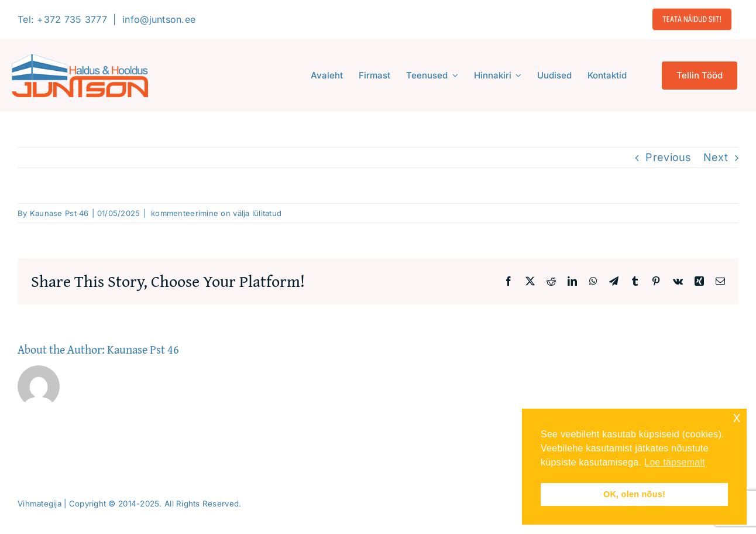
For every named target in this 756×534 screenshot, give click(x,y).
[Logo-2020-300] (80, 59)
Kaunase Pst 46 (59, 213)
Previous (668, 157)
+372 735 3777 (72, 19)
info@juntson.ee (159, 19)
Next (716, 157)
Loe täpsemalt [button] (675, 462)
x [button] (737, 417)
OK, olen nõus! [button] (634, 494)
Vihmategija (39, 504)
